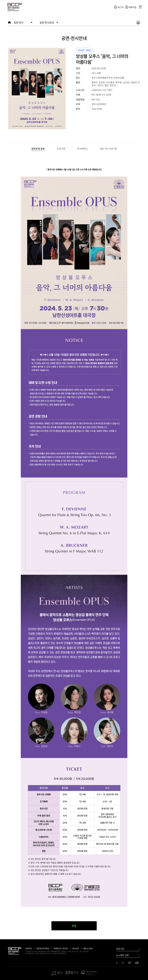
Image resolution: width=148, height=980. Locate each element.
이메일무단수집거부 (61, 948)
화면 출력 (138, 23)
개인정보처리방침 (43, 948)
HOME (9, 23)
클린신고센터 (88, 948)
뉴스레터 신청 (122, 955)
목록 (74, 926)
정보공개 (76, 948)
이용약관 (29, 948)
